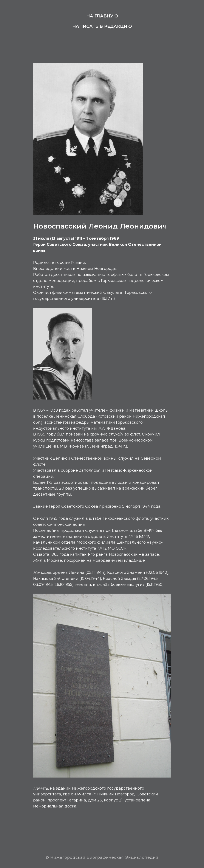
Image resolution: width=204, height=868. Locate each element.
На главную (102, 16)
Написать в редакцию (102, 26)
